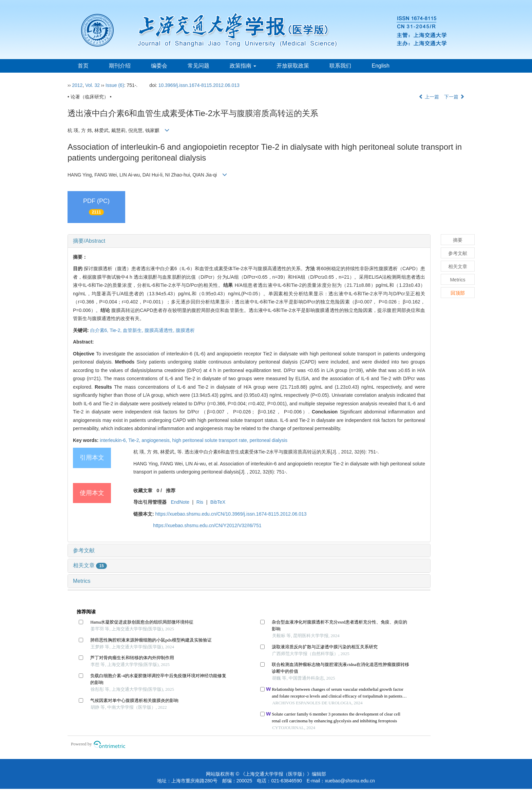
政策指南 (243, 66)
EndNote (180, 502)
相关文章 (90, 565)
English (380, 66)
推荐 (171, 490)
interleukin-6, (114, 440)
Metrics (82, 581)
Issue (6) (115, 85)
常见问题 (198, 66)
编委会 (159, 66)
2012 (77, 85)
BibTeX (218, 502)
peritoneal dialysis (269, 440)
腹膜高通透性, (160, 330)
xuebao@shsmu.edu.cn (350, 781)
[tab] (249, 241)
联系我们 (340, 66)
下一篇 (454, 97)
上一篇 (429, 97)
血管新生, (134, 330)
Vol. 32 (92, 85)
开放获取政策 (293, 66)
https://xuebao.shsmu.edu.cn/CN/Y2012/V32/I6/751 (207, 525)
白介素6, (100, 330)
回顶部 (458, 293)
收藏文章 (143, 490)
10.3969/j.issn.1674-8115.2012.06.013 (199, 85)
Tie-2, (116, 330)
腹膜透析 (185, 330)
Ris (200, 502)
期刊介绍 (120, 66)
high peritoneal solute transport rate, (211, 440)
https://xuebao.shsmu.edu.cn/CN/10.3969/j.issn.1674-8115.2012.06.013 (231, 514)
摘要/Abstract (89, 241)
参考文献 (84, 550)
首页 (83, 66)
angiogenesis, (157, 440)
